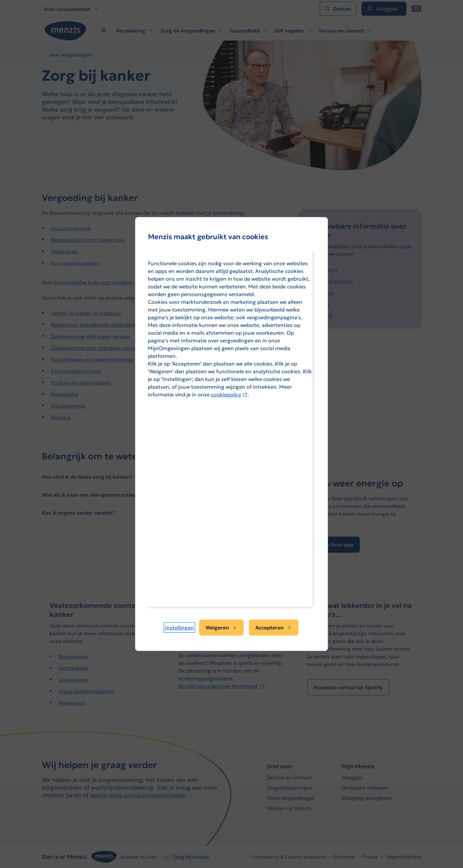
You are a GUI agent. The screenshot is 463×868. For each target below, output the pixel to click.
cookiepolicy (229, 394)
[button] (179, 628)
